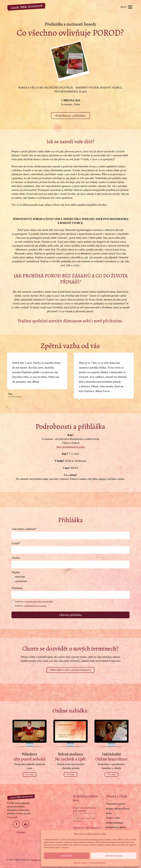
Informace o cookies (80, 863)
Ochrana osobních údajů (97, 863)
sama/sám (19, 577)
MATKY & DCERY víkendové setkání (87, 829)
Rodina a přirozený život (118, 809)
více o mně (12, 817)
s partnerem (20, 581)
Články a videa (113, 818)
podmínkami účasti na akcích (35, 606)
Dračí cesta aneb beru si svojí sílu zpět (85, 809)
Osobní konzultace (115, 823)
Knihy (109, 813)
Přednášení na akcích (116, 827)
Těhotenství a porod (115, 804)
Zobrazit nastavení (114, 856)
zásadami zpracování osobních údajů (39, 601)
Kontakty (21, 832)
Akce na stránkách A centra (71, 447)
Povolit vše (67, 856)
